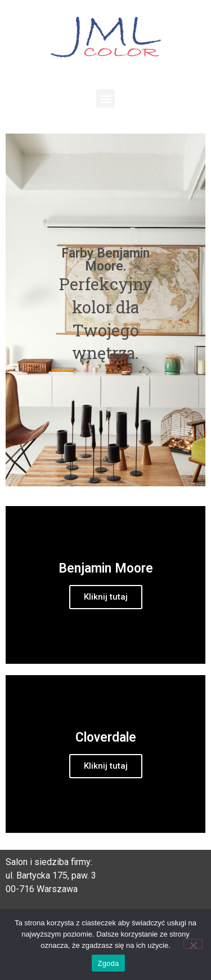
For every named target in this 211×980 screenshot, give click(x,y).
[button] (105, 98)
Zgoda (108, 963)
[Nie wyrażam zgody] (193, 944)
